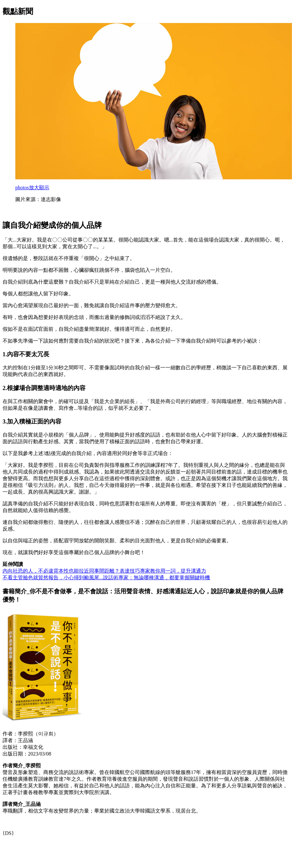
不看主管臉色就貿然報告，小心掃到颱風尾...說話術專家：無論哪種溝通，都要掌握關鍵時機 (106, 578)
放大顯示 (32, 188)
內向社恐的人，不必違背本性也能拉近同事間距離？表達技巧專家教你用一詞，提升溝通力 (104, 571)
